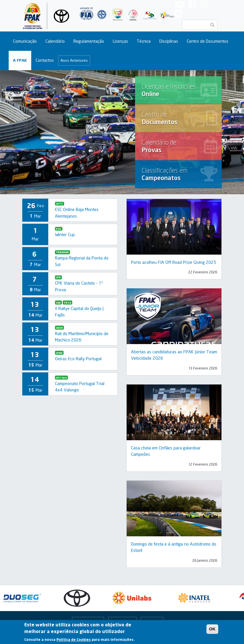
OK (212, 629)
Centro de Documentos (208, 41)
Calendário (55, 41)
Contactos (45, 60)
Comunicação (25, 41)
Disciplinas (169, 41)
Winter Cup (65, 234)
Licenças (120, 41)
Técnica (144, 41)
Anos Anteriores (74, 60)
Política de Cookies (74, 640)
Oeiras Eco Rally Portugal (78, 359)
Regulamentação (89, 41)
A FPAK (20, 60)
